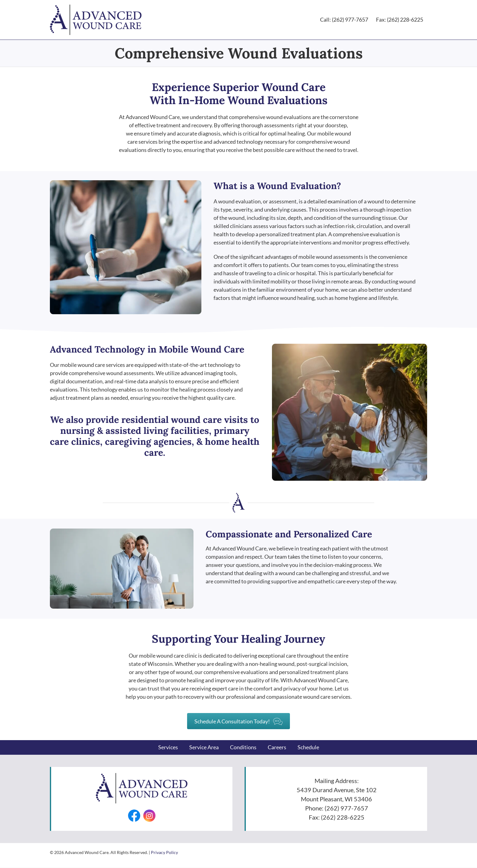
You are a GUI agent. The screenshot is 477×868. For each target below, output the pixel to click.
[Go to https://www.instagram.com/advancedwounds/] (149, 816)
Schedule (308, 747)
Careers (277, 747)
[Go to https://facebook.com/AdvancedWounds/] (134, 816)
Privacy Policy (164, 852)
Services (168, 747)
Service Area (204, 747)
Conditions (243, 747)
